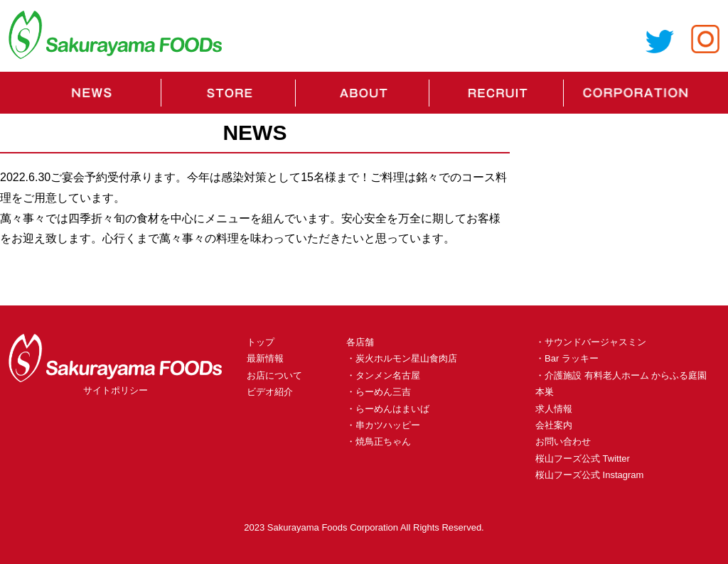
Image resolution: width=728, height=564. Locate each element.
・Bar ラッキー (567, 358)
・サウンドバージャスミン (591, 342)
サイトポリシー (116, 390)
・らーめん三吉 (379, 392)
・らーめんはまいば (388, 409)
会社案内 (554, 425)
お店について (274, 375)
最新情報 (265, 358)
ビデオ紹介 (270, 392)
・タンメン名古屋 (383, 375)
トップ (261, 342)
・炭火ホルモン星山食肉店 (402, 358)
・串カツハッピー (383, 425)
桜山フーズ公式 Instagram (589, 475)
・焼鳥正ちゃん (379, 441)
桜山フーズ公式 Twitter (583, 459)
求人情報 (554, 409)
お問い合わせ (563, 441)
